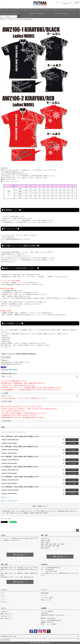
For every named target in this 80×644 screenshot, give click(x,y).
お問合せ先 (44, 564)
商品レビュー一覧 (46, 600)
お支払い (4, 535)
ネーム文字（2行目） (6, 421)
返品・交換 (4, 564)
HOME (2, 19)
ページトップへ (77, 530)
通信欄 (3, 427)
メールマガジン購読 (46, 598)
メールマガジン (75, 4)
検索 (18, 17)
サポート (4, 608)
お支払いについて (6, 616)
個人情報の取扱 (5, 640)
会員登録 (77, 2)
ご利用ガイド (66, 4)
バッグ (14, 10)
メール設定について (6, 347)
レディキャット (74, 10)
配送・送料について (6, 614)
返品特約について (6, 497)
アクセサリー (36, 10)
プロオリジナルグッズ (63, 13)
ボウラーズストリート (48, 10)
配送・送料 (44, 535)
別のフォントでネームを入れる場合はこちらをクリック (17, 256)
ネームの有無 (5, 393)
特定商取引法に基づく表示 (8, 636)
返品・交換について (6, 618)
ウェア (3, 10)
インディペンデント (62, 10)
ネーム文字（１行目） (7, 401)
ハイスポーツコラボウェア (38, 13)
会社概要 (44, 608)
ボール (8, 10)
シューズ (21, 10)
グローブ (28, 10)
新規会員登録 (45, 593)
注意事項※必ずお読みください (9, 374)
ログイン (58, 2)
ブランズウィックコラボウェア (10, 13)
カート (71, 2)
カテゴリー (4, 590)
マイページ (65, 2)
